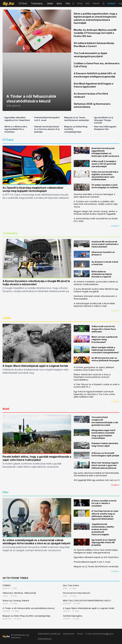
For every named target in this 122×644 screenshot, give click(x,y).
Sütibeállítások (45, 639)
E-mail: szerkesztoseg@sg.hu (100, 634)
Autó (59, 3)
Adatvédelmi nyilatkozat (49, 634)
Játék (50, 3)
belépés (112, 3)
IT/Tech (23, 3)
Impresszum (69, 634)
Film (68, 3)
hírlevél (96, 3)
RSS (88, 3)
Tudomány (37, 3)
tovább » (115, 226)
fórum (80, 3)
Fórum (80, 634)
